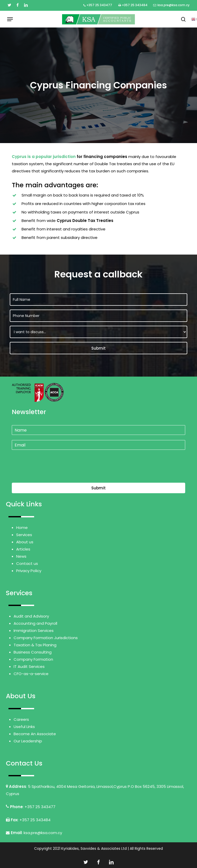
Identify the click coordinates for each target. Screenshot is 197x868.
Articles (23, 549)
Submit (98, 488)
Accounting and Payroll (35, 623)
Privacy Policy (29, 571)
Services (24, 535)
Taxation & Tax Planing (35, 645)
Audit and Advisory (31, 616)
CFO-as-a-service (31, 674)
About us (25, 542)
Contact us (27, 563)
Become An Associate (35, 734)
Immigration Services (34, 631)
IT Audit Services (29, 666)
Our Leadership (28, 741)
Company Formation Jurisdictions (46, 638)
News (21, 556)
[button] (10, 19)
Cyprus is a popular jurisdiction (44, 157)
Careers (21, 719)
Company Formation (33, 659)
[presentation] (51, 474)
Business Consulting (33, 652)
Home (22, 528)
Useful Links (24, 727)
